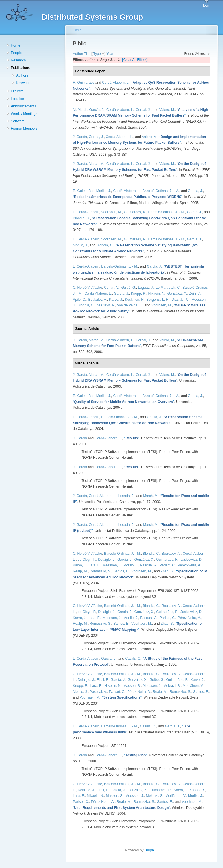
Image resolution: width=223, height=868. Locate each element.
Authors (22, 75)
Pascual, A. (149, 565)
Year (110, 54)
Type (97, 54)
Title (87, 54)
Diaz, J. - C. (180, 300)
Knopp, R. (139, 294)
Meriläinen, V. (193, 686)
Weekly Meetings (24, 114)
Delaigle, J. (107, 560)
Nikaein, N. (157, 294)
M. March (80, 110)
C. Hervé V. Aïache (87, 288)
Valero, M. (167, 110)
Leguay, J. (146, 288)
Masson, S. (132, 686)
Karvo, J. (116, 300)
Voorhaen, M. (111, 212)
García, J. (97, 110)
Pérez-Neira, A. (189, 565)
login (207, 5)
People (16, 53)
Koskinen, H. (135, 300)
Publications (20, 68)
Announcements (23, 106)
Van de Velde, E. (130, 305)
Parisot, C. (168, 565)
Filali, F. (103, 680)
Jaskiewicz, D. (191, 560)
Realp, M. (80, 571)
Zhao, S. (167, 571)
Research (18, 60)
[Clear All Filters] (135, 60)
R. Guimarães (84, 83)
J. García (80, 137)
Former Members (24, 129)
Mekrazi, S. (172, 686)
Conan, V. (112, 288)
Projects (17, 91)
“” (128, 197)
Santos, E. (121, 571)
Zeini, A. (195, 294)
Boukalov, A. (98, 300)
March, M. (97, 164)
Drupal (151, 850)
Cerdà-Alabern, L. (116, 83)
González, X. (177, 294)
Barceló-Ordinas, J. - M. (161, 191)
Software (18, 121)
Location (17, 99)
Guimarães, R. (135, 212)
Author (78, 54)
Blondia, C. (81, 218)
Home (15, 45)
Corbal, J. (143, 110)
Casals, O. (133, 659)
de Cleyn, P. (106, 305)
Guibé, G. (129, 288)
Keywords (24, 83)
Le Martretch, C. (168, 288)
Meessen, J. (112, 565)
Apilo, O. (80, 300)
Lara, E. (95, 565)
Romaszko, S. (101, 571)
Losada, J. (126, 496)
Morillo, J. (104, 191)
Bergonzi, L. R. (158, 300)
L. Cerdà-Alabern (86, 212)
